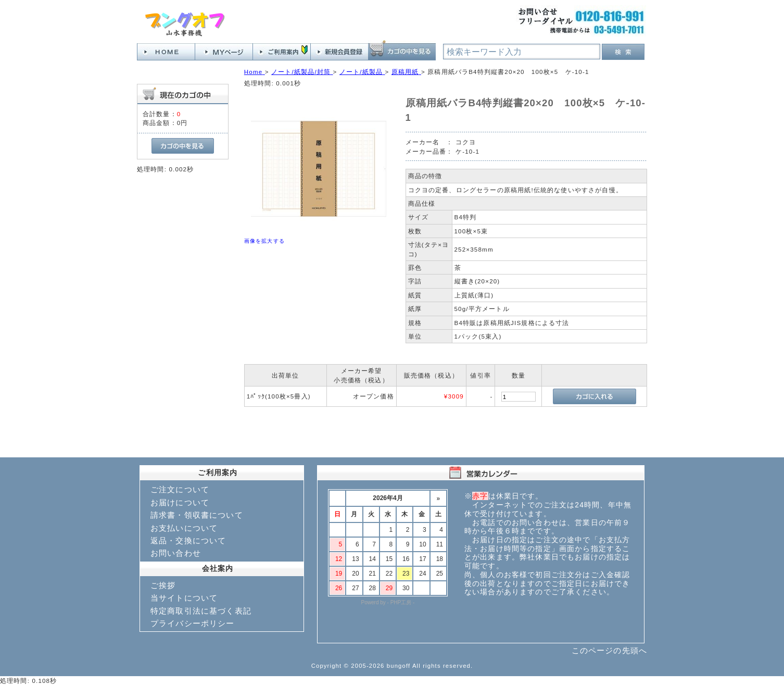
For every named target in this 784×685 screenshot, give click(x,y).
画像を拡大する (264, 241)
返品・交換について (188, 540)
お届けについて (180, 502)
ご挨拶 (163, 585)
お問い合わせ (176, 553)
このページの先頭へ (609, 650)
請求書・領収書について (197, 515)
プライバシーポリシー (193, 623)
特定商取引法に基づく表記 (201, 611)
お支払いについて (184, 528)
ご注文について (180, 489)
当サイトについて (184, 598)
